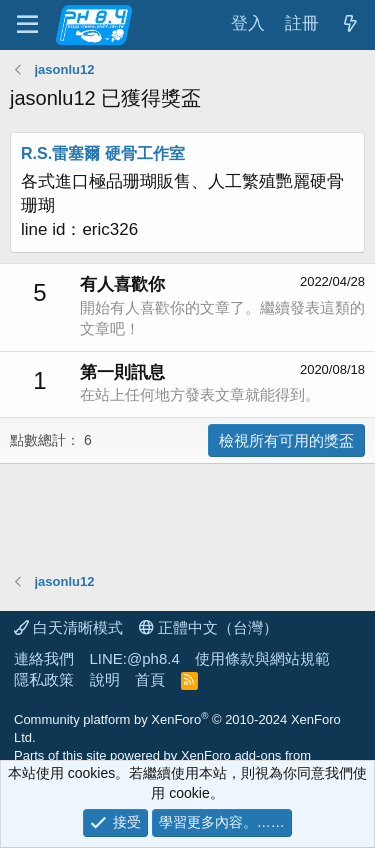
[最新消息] (350, 24)
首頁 (150, 679)
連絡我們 (44, 658)
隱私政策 (44, 679)
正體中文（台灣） (208, 627)
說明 (105, 679)
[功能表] (27, 25)
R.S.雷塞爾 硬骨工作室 (103, 153)
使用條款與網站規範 (262, 658)
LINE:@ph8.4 (135, 658)
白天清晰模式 (68, 627)
